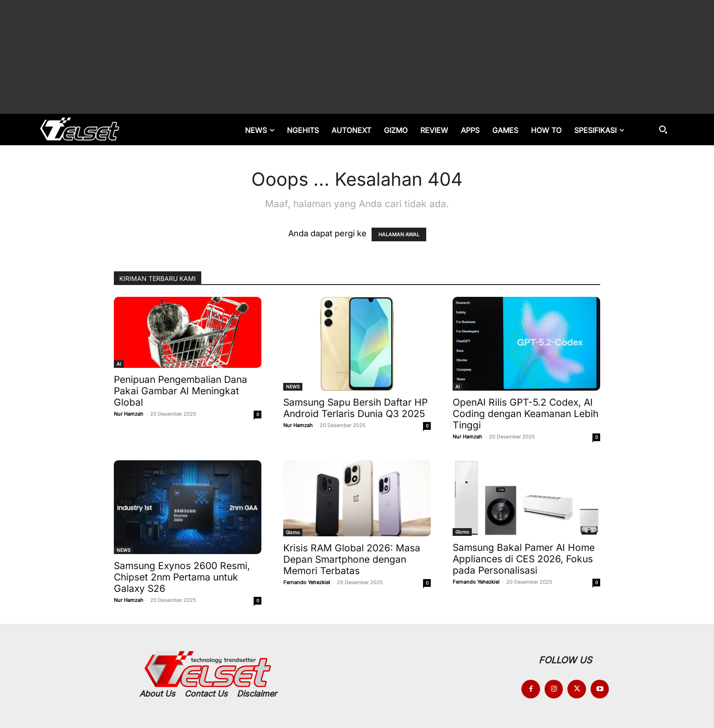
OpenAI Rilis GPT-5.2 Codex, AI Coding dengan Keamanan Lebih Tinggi (525, 414)
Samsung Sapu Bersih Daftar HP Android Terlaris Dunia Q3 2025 (355, 408)
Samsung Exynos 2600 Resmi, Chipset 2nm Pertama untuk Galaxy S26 (182, 577)
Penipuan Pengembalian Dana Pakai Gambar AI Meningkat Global (181, 391)
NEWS (293, 387)
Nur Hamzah (129, 414)
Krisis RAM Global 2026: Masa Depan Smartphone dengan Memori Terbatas (352, 559)
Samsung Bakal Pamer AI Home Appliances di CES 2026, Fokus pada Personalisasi (524, 559)
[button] (663, 129)
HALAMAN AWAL (399, 234)
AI (119, 364)
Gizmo (293, 532)
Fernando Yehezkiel (307, 582)
